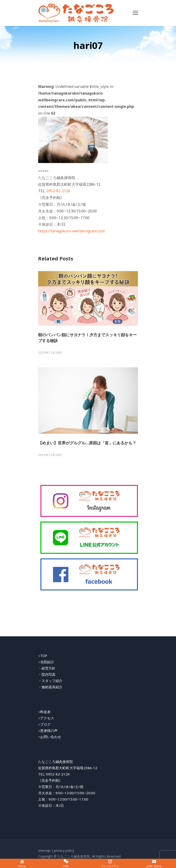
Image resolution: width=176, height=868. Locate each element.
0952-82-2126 (58, 191)
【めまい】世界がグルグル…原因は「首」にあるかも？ (87, 443)
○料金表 (44, 712)
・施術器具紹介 (50, 687)
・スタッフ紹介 (50, 681)
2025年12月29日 (50, 353)
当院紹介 (47, 662)
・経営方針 (47, 668)
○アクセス (46, 718)
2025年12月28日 (50, 455)
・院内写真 (47, 674)
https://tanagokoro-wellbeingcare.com (71, 231)
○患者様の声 (48, 730)
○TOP (43, 656)
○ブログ (44, 724)
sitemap (44, 850)
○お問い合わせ (50, 737)
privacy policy (64, 850)
